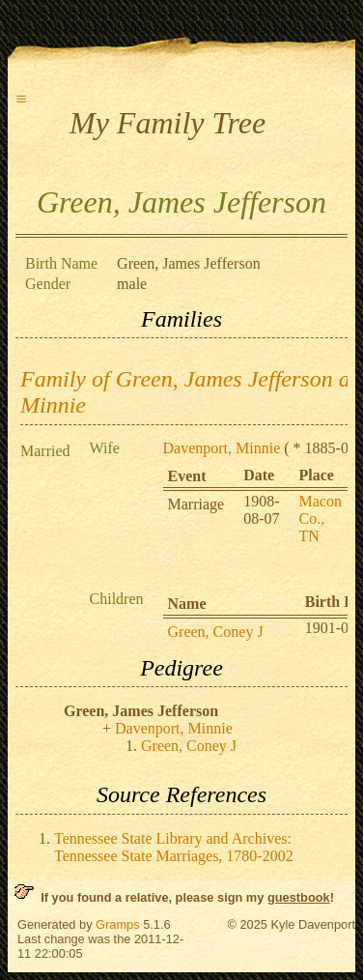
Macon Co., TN (321, 519)
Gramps (118, 924)
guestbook (299, 897)
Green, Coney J (216, 632)
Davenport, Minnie (222, 448)
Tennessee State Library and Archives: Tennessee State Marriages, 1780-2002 (174, 847)
